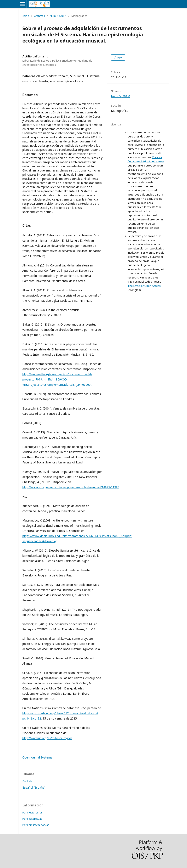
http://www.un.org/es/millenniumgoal (47, 738)
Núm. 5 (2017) (58, 16)
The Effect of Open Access (144, 286)
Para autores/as (32, 819)
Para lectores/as (33, 812)
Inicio (26, 16)
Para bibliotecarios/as (36, 825)
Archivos (40, 16)
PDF (119, 57)
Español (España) (34, 787)
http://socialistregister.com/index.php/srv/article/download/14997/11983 (71, 487)
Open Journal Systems (37, 757)
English (27, 781)
